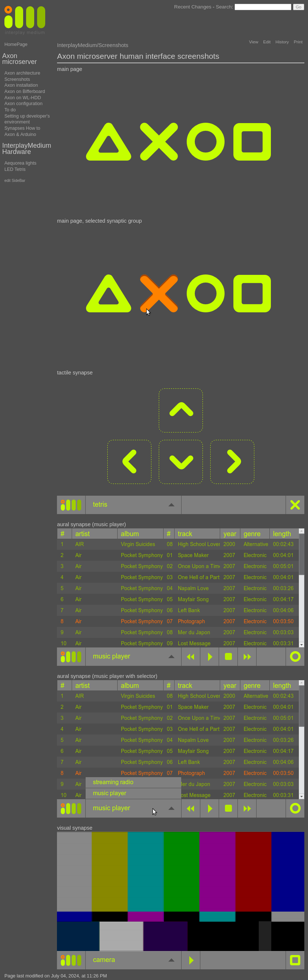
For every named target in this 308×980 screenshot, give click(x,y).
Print (298, 42)
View (254, 42)
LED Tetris (15, 169)
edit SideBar (15, 181)
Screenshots (17, 79)
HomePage (16, 44)
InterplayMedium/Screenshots (93, 45)
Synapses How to (22, 128)
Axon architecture (22, 73)
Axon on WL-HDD (23, 98)
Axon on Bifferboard (25, 91)
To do (10, 110)
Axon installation (21, 85)
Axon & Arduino (20, 134)
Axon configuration (24, 104)
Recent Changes (193, 7)
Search (224, 7)
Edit (267, 42)
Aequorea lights (20, 163)
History (282, 42)
